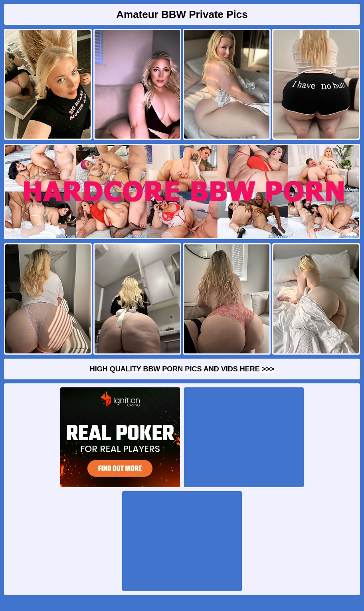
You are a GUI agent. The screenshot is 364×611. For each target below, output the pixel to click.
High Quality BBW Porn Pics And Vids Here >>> (182, 369)
